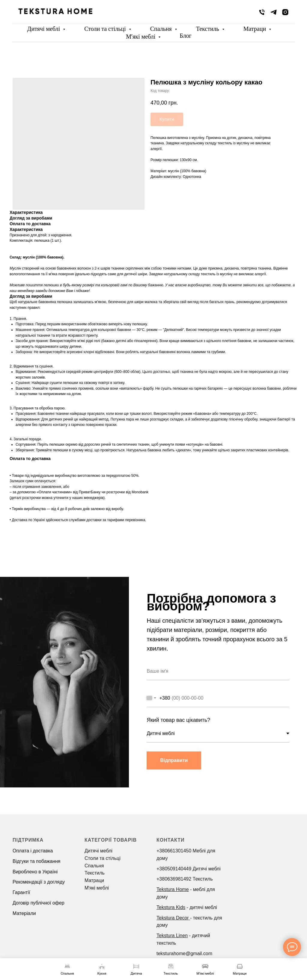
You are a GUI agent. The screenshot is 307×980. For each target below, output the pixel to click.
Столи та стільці (106, 29)
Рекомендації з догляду (39, 882)
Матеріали (24, 913)
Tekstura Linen (172, 936)
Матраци (255, 29)
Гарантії (21, 892)
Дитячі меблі (44, 29)
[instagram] (285, 12)
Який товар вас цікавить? (178, 720)
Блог (185, 36)
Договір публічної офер (39, 903)
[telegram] (274, 12)
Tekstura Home (173, 889)
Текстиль (208, 29)
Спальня (162, 29)
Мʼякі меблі (141, 37)
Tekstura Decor (173, 918)
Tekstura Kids (171, 907)
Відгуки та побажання (36, 861)
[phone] (262, 12)
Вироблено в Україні (35, 872)
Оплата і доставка (33, 851)
